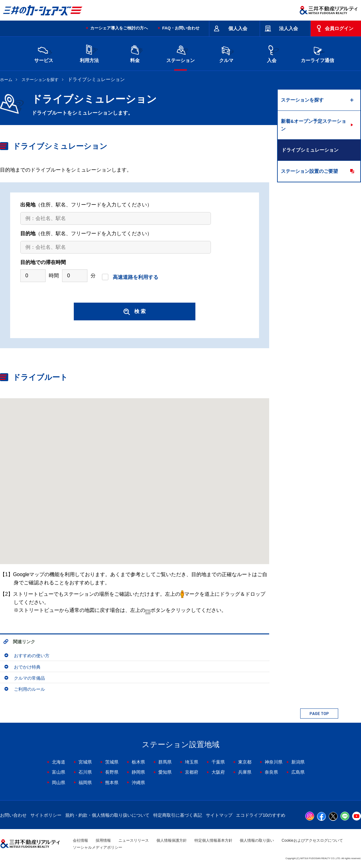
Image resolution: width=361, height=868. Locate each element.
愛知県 (165, 772)
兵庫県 (245, 772)
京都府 (192, 772)
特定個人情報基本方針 (213, 840)
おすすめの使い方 (32, 656)
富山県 (59, 772)
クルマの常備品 (29, 678)
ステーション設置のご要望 (309, 171)
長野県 (112, 772)
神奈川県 (274, 762)
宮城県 (85, 762)
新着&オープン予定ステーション (313, 125)
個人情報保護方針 (172, 840)
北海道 (59, 762)
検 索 (135, 312)
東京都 (245, 762)
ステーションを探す (40, 80)
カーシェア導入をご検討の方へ (119, 28)
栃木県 (138, 762)
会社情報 (80, 840)
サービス (44, 53)
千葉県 (218, 762)
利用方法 (89, 53)
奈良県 (271, 772)
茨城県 (112, 762)
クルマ (226, 53)
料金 (135, 53)
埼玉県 (192, 762)
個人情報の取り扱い (257, 840)
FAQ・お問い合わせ (181, 28)
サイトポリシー (46, 815)
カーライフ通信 (317, 53)
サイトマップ (219, 815)
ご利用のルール (29, 689)
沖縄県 (138, 783)
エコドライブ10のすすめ (261, 815)
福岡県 (85, 783)
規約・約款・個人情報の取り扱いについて (107, 815)
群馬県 (165, 762)
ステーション (180, 53)
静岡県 (138, 772)
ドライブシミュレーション (310, 150)
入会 (272, 53)
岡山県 (59, 783)
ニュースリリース (134, 840)
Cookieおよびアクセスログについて (312, 840)
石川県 (85, 772)
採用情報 (103, 840)
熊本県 (112, 783)
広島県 (298, 772)
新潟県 (298, 762)
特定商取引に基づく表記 (178, 815)
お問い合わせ (13, 815)
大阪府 (218, 772)
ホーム (6, 80)
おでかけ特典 (27, 667)
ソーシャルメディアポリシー (98, 847)
